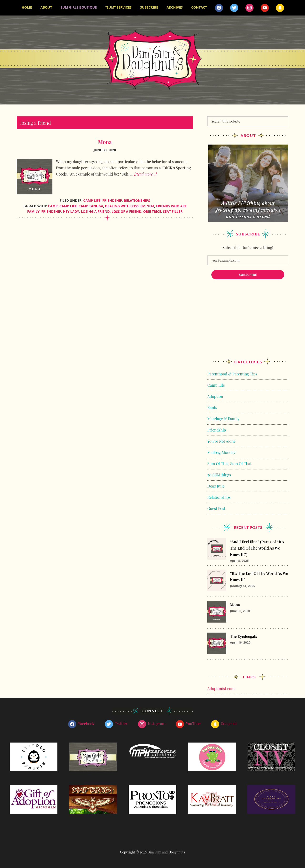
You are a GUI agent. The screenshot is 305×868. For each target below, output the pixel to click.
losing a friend (95, 211)
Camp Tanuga (91, 206)
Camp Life (92, 200)
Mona (105, 142)
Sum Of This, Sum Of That (229, 463)
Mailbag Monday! (222, 452)
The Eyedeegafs (244, 636)
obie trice (152, 211)
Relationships (137, 200)
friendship (51, 211)
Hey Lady (71, 211)
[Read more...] (145, 174)
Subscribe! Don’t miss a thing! (248, 247)
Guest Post (216, 508)
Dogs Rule (216, 486)
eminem (147, 206)
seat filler (173, 211)
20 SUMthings (219, 475)
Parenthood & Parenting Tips (232, 374)
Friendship (112, 200)
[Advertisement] (248, 323)
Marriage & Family (223, 418)
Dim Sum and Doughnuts (152, 60)
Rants (212, 407)
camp (53, 206)
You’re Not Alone (221, 441)
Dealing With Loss (122, 206)
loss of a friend (126, 211)
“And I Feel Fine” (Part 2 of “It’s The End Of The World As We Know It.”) (257, 548)
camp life (68, 206)
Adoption (215, 396)
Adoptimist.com (221, 688)
